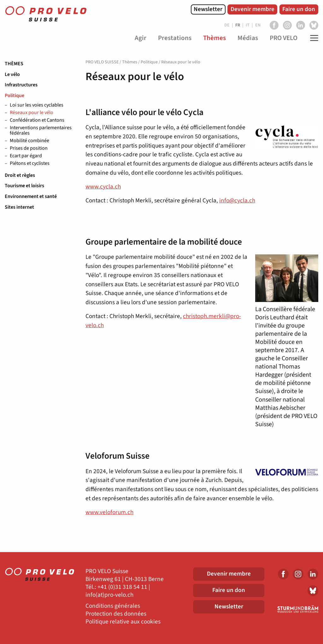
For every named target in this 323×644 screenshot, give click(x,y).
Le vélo (12, 74)
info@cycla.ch (237, 200)
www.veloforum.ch (109, 512)
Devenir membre (253, 9)
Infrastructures (21, 85)
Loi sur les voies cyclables (37, 105)
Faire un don (299, 9)
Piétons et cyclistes (30, 164)
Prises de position (29, 148)
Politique (15, 96)
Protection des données (116, 614)
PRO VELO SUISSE (102, 62)
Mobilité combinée (29, 141)
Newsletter (208, 9)
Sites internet (19, 207)
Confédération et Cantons (37, 120)
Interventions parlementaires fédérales (41, 131)
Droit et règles (20, 175)
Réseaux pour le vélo (32, 113)
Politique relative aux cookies (123, 622)
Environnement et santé (31, 196)
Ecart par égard (26, 156)
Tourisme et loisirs (24, 186)
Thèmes (14, 64)
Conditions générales (113, 606)
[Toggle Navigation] (313, 38)
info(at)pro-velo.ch (109, 595)
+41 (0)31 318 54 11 (122, 587)
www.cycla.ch (103, 187)
